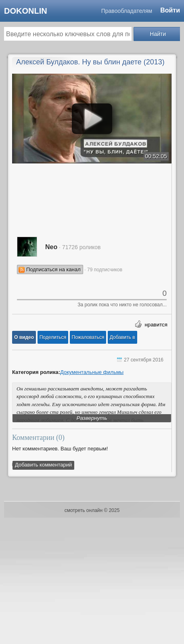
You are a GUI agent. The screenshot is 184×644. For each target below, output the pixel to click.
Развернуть (92, 418)
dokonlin (26, 11)
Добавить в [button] (122, 337)
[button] (24, 337)
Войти (170, 10)
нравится (156, 325)
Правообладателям (127, 11)
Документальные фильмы (92, 372)
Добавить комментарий (43, 465)
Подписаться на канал (53, 269)
